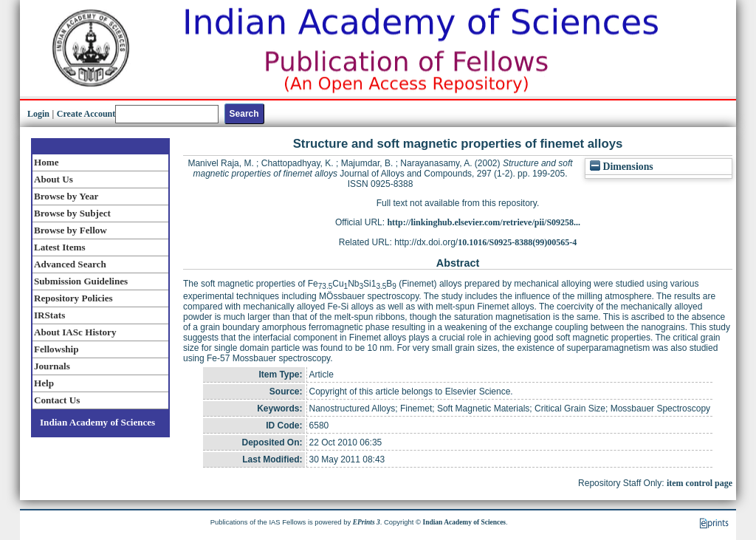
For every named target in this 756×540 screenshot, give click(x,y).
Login (38, 114)
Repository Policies (73, 298)
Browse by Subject (72, 213)
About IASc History (75, 332)
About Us (54, 179)
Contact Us (57, 400)
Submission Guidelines (81, 281)
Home (47, 162)
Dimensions (622, 167)
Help (44, 383)
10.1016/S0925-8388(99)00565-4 (517, 242)
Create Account (86, 114)
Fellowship (56, 349)
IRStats (49, 315)
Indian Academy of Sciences (97, 422)
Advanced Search (70, 264)
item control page (700, 483)
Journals (52, 366)
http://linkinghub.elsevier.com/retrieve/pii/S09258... (484, 222)
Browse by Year (66, 196)
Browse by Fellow (71, 230)
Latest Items (60, 247)
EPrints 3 (367, 522)
